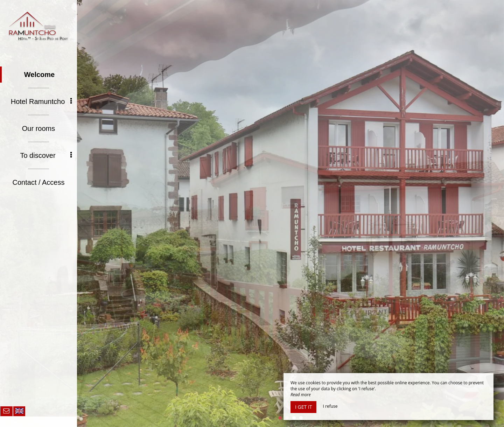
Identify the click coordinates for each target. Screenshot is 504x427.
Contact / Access (39, 182)
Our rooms (38, 128)
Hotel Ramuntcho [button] (41, 101)
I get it (303, 407)
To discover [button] (46, 155)
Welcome (39, 75)
